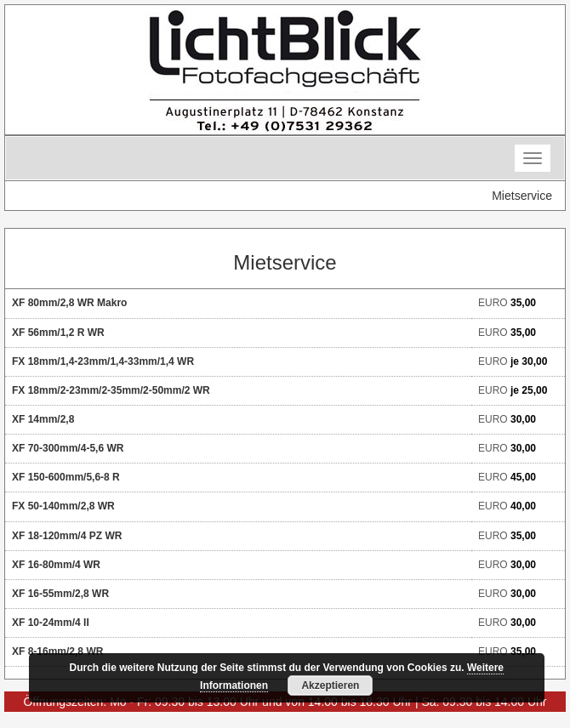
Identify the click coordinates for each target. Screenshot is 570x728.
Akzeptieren (330, 685)
